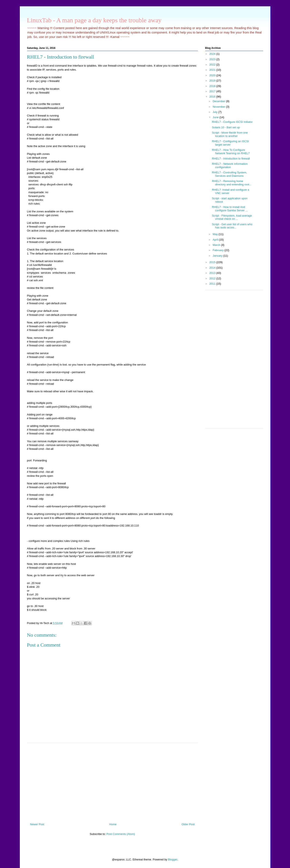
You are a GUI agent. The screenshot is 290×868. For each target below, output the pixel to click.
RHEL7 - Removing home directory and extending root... (232, 183)
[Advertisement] (112, 781)
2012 (213, 278)
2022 (213, 65)
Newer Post (37, 824)
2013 (213, 273)
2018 (213, 86)
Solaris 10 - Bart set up (226, 127)
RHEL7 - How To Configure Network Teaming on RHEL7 (231, 152)
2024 (213, 54)
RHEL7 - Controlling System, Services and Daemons (229, 174)
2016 (213, 97)
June (216, 117)
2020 (213, 75)
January (218, 256)
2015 (213, 262)
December (219, 101)
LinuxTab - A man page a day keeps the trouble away (94, 20)
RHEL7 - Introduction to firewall (231, 159)
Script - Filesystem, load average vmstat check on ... (232, 217)
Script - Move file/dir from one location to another (230, 134)
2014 (213, 268)
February (219, 250)
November (219, 107)
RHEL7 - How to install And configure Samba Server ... (230, 209)
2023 (213, 59)
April (216, 240)
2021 (213, 70)
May (216, 234)
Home (113, 824)
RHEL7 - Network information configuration (230, 165)
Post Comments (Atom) (121, 834)
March (217, 245)
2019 (213, 81)
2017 (213, 91)
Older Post (188, 824)
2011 (213, 284)
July (215, 112)
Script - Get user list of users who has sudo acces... (232, 226)
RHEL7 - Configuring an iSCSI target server (230, 143)
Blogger (173, 859)
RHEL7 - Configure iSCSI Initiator (232, 122)
